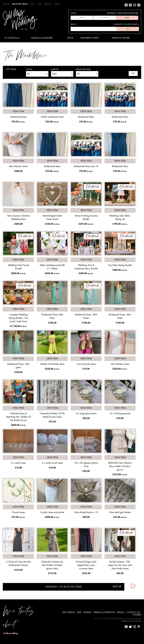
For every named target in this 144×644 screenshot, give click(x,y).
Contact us (133, 612)
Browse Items (20, 4)
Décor (70, 38)
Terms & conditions (104, 612)
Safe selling (68, 612)
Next (117, 587)
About (48, 4)
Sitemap (87, 612)
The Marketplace (12, 38)
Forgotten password (128, 13)
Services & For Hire (121, 38)
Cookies (137, 615)
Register (111, 13)
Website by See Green (131, 621)
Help (79, 612)
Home (6, 4)
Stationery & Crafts (90, 38)
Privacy (121, 612)
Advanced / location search (126, 24)
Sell (39, 4)
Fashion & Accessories (42, 38)
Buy (33, 4)
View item (18, 111)
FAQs (57, 4)
